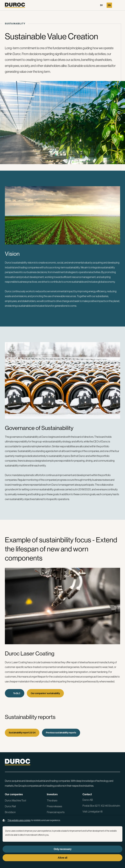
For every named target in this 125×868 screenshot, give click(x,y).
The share (52, 800)
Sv (101, 5)
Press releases (54, 806)
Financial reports (56, 812)
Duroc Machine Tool (15, 800)
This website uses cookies (19, 820)
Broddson (10, 812)
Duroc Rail (10, 806)
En (109, 5)
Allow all (63, 858)
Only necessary (63, 849)
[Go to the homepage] (15, 5)
